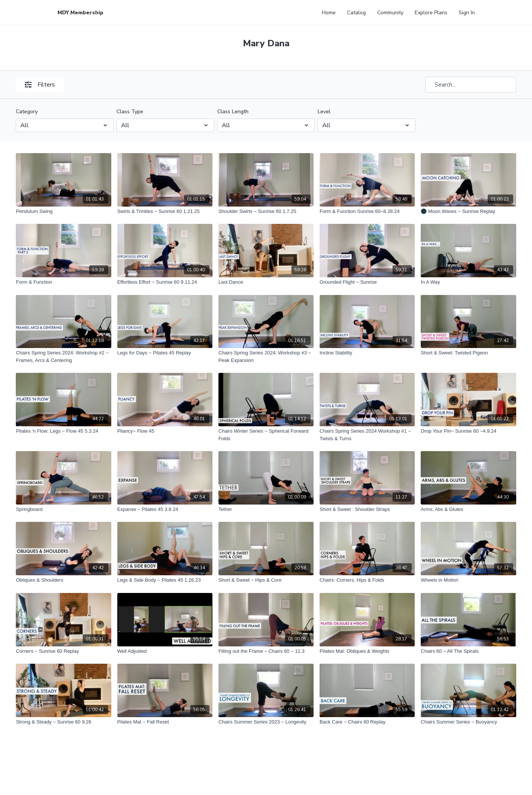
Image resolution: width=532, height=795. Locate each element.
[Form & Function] (63, 282)
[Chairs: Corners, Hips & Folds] (367, 580)
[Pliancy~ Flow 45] (165, 431)
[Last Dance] (266, 282)
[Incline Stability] (367, 353)
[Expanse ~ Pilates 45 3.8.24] (165, 509)
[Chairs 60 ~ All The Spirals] (468, 651)
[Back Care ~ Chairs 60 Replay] (367, 722)
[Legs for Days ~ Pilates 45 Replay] (165, 353)
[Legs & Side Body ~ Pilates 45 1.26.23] (165, 580)
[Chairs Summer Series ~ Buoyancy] (468, 722)
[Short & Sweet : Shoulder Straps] (367, 509)
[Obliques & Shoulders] (63, 580)
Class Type (130, 112)
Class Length (233, 112)
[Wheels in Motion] (468, 580)
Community (390, 13)
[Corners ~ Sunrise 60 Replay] (63, 651)
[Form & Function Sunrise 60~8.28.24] (367, 211)
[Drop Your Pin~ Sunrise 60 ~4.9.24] (468, 431)
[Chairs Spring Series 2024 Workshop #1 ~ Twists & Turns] (367, 435)
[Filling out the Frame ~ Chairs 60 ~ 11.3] (266, 651)
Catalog (356, 13)
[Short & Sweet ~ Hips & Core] (266, 580)
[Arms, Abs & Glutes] (468, 509)
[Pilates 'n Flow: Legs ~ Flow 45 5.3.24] (63, 431)
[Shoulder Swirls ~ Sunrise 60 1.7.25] (266, 211)
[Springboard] (63, 509)
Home (329, 13)
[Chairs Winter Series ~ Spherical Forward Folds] (266, 435)
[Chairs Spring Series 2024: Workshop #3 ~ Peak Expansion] (266, 356)
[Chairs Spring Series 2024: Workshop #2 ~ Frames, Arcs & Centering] (63, 356)
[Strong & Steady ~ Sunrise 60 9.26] (63, 722)
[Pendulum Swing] (63, 211)
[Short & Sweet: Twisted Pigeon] (468, 353)
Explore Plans (431, 13)
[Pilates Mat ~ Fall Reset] (165, 722)
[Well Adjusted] (165, 651)
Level (324, 112)
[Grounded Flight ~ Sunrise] (367, 282)
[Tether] (266, 509)
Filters (40, 85)
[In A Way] (468, 282)
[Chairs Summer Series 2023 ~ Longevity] (266, 722)
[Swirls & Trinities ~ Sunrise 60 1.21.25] (165, 211)
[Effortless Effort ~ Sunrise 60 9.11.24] (165, 282)
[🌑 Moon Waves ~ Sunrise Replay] (468, 211)
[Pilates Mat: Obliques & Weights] (367, 651)
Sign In (467, 13)
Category (27, 112)
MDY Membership (80, 13)
